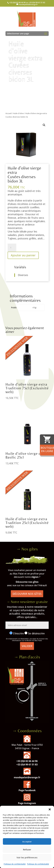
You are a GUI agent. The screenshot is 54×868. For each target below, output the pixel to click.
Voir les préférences (27, 857)
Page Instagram (27, 803)
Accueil (8, 113)
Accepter (27, 842)
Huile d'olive (18, 113)
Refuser (27, 849)
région (35, 577)
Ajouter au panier (23, 255)
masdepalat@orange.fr (27, 777)
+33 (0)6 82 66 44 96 (27, 761)
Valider (27, 646)
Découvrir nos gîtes (27, 594)
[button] (50, 809)
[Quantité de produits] (12, 248)
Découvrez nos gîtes (27, 582)
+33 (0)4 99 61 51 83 (27, 765)
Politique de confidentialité (15, 864)
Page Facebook (27, 790)
